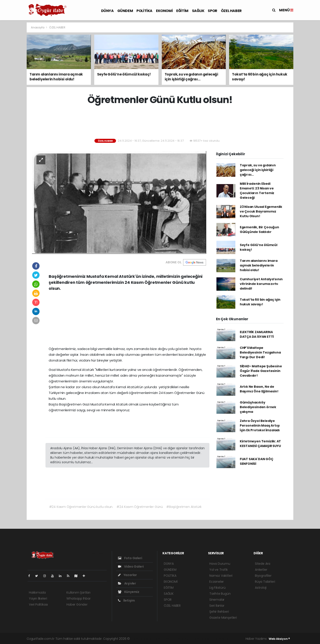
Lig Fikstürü (217, 588)
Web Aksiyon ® (279, 639)
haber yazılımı (141, 639)
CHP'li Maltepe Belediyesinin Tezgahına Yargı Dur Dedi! (260, 352)
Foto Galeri (130, 558)
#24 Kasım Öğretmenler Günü (140, 507)
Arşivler (127, 583)
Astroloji (261, 588)
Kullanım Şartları (78, 592)
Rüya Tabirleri (265, 582)
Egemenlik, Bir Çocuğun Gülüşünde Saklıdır (259, 230)
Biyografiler (263, 576)
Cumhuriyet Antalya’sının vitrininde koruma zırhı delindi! (261, 284)
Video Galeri (131, 566)
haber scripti (182, 639)
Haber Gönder (77, 604)
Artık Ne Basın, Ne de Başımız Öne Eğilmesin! (259, 389)
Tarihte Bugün (220, 594)
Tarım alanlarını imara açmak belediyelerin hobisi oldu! (259, 265)
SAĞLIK (198, 11)
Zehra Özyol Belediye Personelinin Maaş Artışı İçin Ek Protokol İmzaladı (260, 425)
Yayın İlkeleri (38, 598)
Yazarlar (127, 575)
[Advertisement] (160, 122)
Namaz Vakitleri (221, 576)
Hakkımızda (37, 592)
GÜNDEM (125, 11)
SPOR (212, 11)
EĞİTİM (182, 11)
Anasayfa (38, 27)
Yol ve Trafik (219, 570)
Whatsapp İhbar (78, 598)
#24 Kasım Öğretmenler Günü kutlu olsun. (81, 507)
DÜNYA (107, 11)
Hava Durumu (220, 564)
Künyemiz (129, 592)
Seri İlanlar (217, 606)
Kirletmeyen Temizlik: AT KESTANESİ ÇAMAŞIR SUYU (260, 444)
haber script (222, 639)
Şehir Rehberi (219, 612)
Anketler (261, 570)
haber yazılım (202, 639)
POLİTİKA (144, 11)
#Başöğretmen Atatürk (184, 507)
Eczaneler (217, 582)
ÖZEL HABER (231, 11)
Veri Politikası (38, 604)
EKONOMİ (164, 11)
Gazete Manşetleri (223, 618)
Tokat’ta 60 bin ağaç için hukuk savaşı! (260, 302)
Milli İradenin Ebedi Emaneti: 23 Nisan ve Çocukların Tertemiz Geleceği (257, 191)
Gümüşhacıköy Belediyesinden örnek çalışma (258, 407)
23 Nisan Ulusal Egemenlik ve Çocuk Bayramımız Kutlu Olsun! (261, 211)
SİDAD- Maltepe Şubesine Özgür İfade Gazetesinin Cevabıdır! (261, 371)
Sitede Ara (263, 564)
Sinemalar (217, 600)
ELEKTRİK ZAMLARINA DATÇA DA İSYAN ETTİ (257, 334)
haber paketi (162, 639)
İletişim (126, 600)
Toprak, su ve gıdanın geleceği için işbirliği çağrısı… (258, 170)
